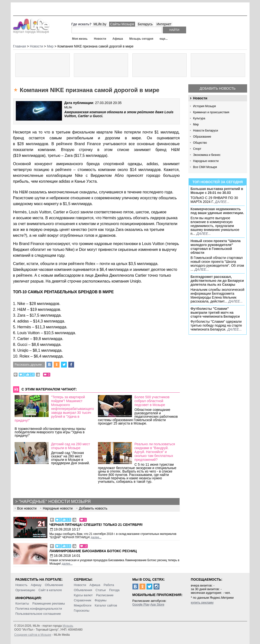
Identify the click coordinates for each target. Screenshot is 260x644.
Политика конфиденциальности (39, 609)
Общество (200, 143)
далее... (222, 202)
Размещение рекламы (49, 603)
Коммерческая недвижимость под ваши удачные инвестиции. (217, 211)
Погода (114, 590)
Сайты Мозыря (122, 24)
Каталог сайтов (106, 605)
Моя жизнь (80, 39)
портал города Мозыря (31, 30)
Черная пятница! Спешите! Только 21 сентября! (96, 525)
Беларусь (145, 24)
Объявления (83, 590)
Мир (196, 124)
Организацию (25, 590)
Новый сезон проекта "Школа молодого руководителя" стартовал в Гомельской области (216, 247)
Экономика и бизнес (207, 155)
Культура (199, 118)
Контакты (22, 603)
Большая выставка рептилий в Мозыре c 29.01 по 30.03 (217, 191)
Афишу (36, 585)
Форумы (100, 600)
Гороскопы (82, 611)
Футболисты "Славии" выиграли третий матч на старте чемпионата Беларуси (215, 313)
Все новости (27, 508)
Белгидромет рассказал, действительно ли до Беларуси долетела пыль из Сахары (217, 281)
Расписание (105, 595)
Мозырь (68, 626)
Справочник (83, 600)
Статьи (101, 590)
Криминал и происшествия (211, 112)
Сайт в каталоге (50, 590)
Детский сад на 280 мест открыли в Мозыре (70, 446)
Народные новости (206, 161)
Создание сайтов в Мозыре (33, 635)
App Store (157, 604)
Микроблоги (83, 605)
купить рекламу (202, 602)
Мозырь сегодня (141, 39)
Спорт (197, 149)
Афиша (118, 39)
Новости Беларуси (206, 131)
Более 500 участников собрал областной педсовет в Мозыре (152, 401)
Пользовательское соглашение (38, 614)
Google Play (141, 604)
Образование (202, 137)
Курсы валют (83, 595)
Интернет (164, 24)
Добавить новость (218, 88)
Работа (109, 585)
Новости (100, 39)
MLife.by (100, 24)
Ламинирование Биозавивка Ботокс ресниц (93, 551)
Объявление (54, 585)
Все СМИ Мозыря (205, 167)
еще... (164, 39)
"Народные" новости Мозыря (55, 502)
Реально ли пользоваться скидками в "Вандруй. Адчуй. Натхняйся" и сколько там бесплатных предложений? (155, 452)
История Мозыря (205, 106)
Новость (21, 585)
